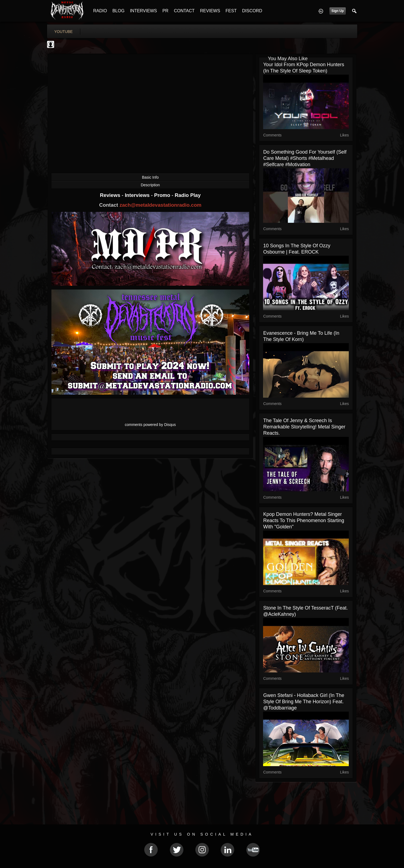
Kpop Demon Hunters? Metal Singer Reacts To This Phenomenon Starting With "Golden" (304, 520)
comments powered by (150, 425)
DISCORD (252, 11)
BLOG (118, 11)
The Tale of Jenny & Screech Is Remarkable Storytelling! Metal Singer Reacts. (304, 427)
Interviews (138, 195)
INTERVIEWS (144, 11)
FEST (231, 11)
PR (165, 11)
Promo (163, 195)
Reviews (111, 195)
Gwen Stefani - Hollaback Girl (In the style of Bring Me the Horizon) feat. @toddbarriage (304, 702)
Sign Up (337, 11)
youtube (64, 32)
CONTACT (184, 11)
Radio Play (188, 195)
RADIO (100, 11)
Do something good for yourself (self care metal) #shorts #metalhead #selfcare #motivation (305, 158)
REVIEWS (210, 11)
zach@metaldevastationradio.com (160, 205)
